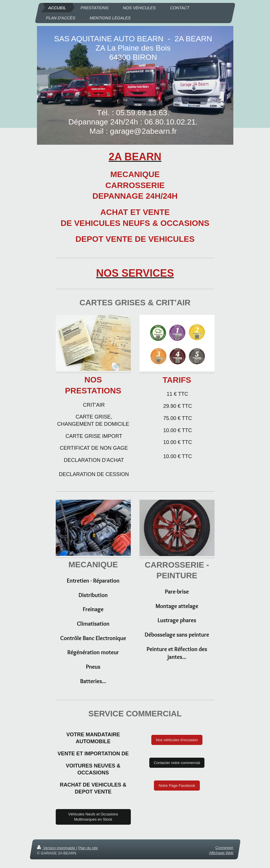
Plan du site (88, 848)
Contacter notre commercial (177, 763)
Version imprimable (57, 848)
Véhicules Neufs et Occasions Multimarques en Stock (93, 817)
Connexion (224, 848)
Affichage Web (221, 853)
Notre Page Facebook (177, 786)
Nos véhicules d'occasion (177, 740)
